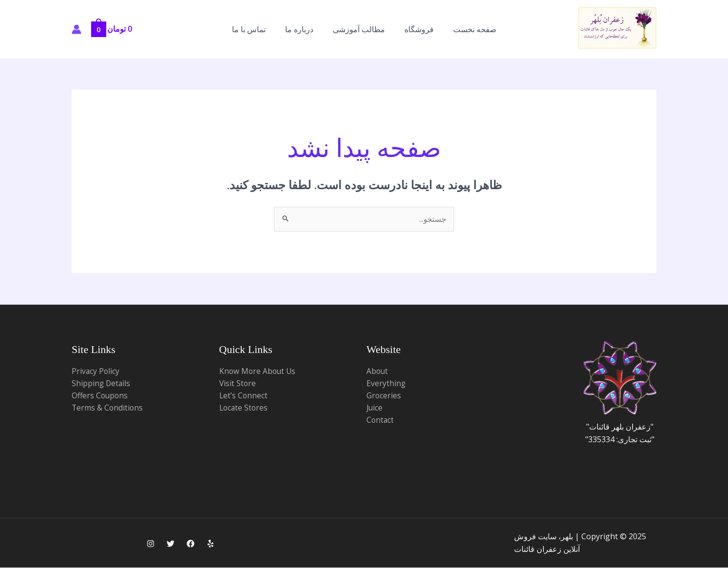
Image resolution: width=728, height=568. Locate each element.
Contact (381, 421)
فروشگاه (419, 29)
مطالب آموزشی (359, 29)
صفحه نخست (475, 29)
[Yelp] (211, 544)
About (378, 371)
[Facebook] (191, 544)
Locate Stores (244, 409)
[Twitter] (171, 544)
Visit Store (238, 384)
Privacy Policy (96, 371)
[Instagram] (151, 544)
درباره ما (299, 29)
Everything (386, 384)
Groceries (384, 396)
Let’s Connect (244, 396)
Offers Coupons (101, 396)
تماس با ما (249, 29)
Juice (375, 409)
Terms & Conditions (108, 409)
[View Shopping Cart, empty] (115, 29)
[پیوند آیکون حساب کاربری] (77, 29)
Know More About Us (259, 371)
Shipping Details (102, 384)
